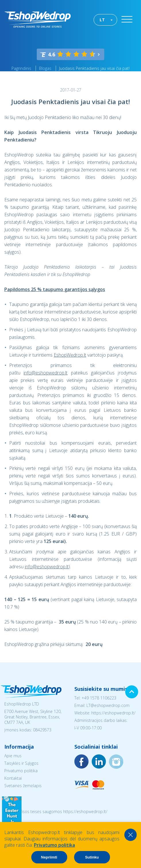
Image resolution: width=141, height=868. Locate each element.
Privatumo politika (21, 771)
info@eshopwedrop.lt (46, 373)
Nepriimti (49, 857)
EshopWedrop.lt (70, 355)
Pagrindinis (21, 68)
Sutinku (92, 857)
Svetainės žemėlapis (23, 786)
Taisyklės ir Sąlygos (21, 763)
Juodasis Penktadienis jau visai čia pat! (94, 68)
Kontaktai (13, 778)
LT (102, 20)
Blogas (45, 68)
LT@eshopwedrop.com (108, 705)
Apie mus (13, 756)
